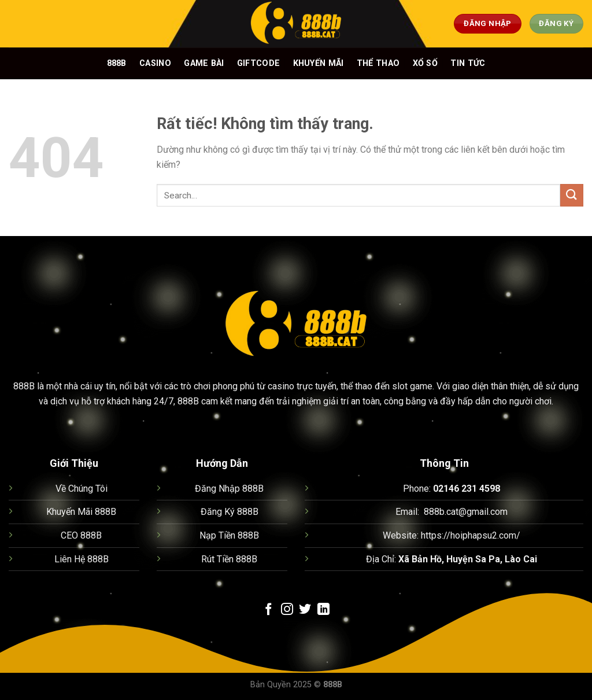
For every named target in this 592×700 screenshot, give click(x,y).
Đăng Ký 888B (230, 512)
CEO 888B (81, 535)
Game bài (204, 63)
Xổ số (425, 63)
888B (117, 63)
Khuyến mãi (319, 63)
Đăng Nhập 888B (229, 489)
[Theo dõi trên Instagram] (287, 610)
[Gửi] (572, 195)
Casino (155, 63)
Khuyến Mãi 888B (81, 512)
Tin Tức (468, 63)
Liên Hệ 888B (82, 559)
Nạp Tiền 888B (229, 535)
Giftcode (258, 63)
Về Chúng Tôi (82, 489)
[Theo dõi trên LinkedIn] (323, 610)
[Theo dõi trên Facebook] (269, 610)
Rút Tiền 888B (229, 559)
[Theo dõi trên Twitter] (305, 610)
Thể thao (378, 63)
